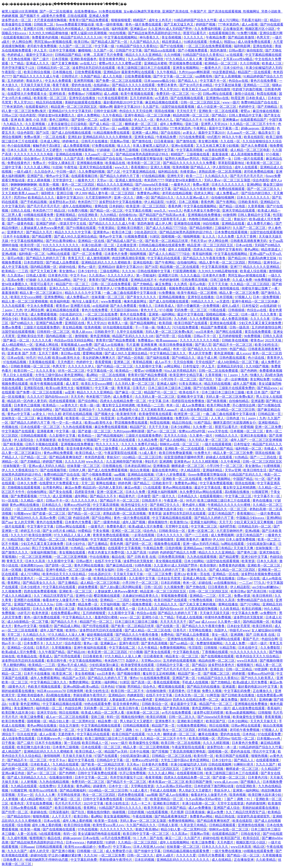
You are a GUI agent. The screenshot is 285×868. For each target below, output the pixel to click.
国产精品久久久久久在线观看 (134, 85)
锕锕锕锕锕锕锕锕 (24, 185)
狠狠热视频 (260, 756)
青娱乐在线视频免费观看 (39, 319)
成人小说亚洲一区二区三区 (217, 107)
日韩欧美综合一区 (172, 531)
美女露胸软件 (24, 708)
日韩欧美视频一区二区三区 (31, 366)
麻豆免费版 (164, 284)
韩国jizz (230, 42)
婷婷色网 (125, 483)
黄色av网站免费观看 (59, 453)
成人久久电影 (113, 76)
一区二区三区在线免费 (101, 314)
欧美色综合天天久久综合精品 (64, 574)
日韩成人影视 (36, 275)
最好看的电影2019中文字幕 (124, 102)
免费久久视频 (212, 691)
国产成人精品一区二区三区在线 (148, 630)
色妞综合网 (81, 518)
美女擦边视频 (208, 141)
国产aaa (7, 522)
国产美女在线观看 (158, 652)
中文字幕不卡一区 (213, 81)
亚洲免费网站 (54, 297)
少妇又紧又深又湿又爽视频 (254, 522)
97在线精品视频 (154, 176)
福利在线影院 (21, 609)
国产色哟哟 (249, 371)
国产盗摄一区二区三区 (95, 431)
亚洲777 (236, 267)
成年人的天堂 (40, 851)
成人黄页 (73, 384)
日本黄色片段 (58, 275)
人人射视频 (129, 449)
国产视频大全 (105, 414)
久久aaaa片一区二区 (242, 133)
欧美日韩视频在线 (68, 808)
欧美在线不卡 (190, 392)
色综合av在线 (239, 81)
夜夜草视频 (154, 777)
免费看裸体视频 (271, 371)
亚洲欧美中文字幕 (191, 397)
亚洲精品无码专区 (231, 366)
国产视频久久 (251, 782)
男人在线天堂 (138, 219)
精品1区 (60, 211)
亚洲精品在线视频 (69, 154)
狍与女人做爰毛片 (86, 301)
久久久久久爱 (186, 855)
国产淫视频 (160, 751)
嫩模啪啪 (85, 50)
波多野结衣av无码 (63, 202)
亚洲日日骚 (65, 193)
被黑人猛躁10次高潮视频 (89, 33)
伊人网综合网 (22, 42)
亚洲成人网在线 (47, 345)
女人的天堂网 (25, 522)
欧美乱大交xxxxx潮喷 (27, 297)
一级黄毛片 (96, 526)
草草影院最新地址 (232, 163)
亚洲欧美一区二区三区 (264, 565)
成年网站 (81, 496)
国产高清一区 (141, 682)
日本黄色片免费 (116, 254)
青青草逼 (124, 388)
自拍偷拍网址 (187, 262)
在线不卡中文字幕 (108, 561)
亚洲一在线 (153, 730)
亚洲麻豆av (138, 29)
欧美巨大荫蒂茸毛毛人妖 (168, 219)
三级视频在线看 (198, 154)
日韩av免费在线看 (24, 808)
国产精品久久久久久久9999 (208, 349)
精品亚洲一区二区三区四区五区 (74, 107)
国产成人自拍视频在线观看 (72, 133)
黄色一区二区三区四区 (78, 185)
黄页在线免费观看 (258, 332)
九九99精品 (109, 215)
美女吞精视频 (172, 37)
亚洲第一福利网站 (162, 314)
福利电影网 (120, 29)
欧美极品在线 (116, 163)
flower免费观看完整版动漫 (75, 24)
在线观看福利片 (37, 107)
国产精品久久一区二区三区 (228, 509)
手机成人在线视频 (190, 617)
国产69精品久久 (22, 323)
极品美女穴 (267, 133)
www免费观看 (112, 301)
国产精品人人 (188, 81)
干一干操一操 (145, 327)
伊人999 (81, 193)
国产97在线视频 (172, 46)
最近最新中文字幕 (184, 704)
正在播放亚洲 (233, 29)
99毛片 (31, 358)
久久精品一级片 (32, 500)
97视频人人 (243, 297)
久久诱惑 (181, 284)
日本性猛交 (250, 306)
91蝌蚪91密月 (111, 189)
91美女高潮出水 (191, 384)
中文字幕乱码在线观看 (164, 258)
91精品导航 (16, 539)
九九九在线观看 (14, 306)
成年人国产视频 (245, 384)
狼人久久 (124, 146)
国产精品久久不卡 (189, 120)
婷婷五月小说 (31, 531)
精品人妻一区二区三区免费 (239, 293)
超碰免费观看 (88, 587)
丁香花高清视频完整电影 (188, 751)
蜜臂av (246, 111)
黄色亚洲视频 (100, 336)
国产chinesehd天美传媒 (152, 185)
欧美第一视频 (49, 185)
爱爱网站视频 (93, 353)
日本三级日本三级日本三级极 (170, 388)
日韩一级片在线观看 (249, 159)
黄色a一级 (91, 643)
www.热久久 (95, 462)
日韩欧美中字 (59, 128)
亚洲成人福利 (167, 384)
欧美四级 (166, 323)
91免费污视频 (247, 33)
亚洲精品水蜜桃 (156, 63)
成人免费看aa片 (228, 193)
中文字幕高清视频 (190, 150)
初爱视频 (247, 427)
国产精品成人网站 (67, 626)
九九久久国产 (266, 764)
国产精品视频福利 (110, 436)
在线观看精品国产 (254, 120)
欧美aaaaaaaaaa (167, 340)
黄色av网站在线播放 (178, 487)
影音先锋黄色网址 (113, 59)
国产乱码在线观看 (15, 764)
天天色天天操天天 (264, 721)
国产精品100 (237, 258)
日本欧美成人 (256, 98)
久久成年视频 (18, 838)
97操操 (121, 687)
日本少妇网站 (181, 427)
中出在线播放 (100, 557)
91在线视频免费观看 (155, 678)
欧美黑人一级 (118, 323)
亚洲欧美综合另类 (31, 336)
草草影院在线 (71, 89)
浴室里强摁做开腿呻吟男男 (184, 457)
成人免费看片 (123, 397)
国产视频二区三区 (217, 674)
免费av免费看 (12, 327)
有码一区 (14, 89)
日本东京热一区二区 (29, 479)
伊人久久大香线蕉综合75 (20, 470)
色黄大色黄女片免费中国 (202, 211)
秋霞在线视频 (267, 94)
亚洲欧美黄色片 (188, 539)
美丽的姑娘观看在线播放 (83, 102)
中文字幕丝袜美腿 (228, 85)
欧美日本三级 (122, 232)
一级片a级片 (23, 172)
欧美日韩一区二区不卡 (128, 691)
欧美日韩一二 (24, 371)
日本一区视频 (12, 570)
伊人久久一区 (144, 120)
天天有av (133, 764)
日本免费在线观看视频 (231, 232)
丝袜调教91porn (32, 565)
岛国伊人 (221, 630)
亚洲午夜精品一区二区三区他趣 (148, 115)
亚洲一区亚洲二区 (110, 492)
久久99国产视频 (258, 366)
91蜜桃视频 (272, 466)
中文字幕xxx (122, 847)
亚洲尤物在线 (270, 552)
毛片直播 (133, 345)
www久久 (122, 167)
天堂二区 (88, 483)
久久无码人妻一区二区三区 (135, 384)
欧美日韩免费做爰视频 (176, 345)
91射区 (172, 202)
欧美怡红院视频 (70, 440)
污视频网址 (94, 94)
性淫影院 (195, 648)
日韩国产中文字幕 (129, 50)
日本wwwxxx (75, 842)
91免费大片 (213, 120)
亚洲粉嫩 (265, 700)
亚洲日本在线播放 (137, 319)
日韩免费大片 (13, 860)
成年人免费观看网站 (46, 678)
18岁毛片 (24, 613)
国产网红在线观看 (229, 332)
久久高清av (16, 275)
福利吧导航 (228, 526)
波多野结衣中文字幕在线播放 (121, 202)
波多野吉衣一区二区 (17, 20)
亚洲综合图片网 (271, 33)
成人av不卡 (163, 362)
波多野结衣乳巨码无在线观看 (94, 68)
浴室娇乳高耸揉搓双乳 (254, 816)
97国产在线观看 (106, 756)
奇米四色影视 (95, 457)
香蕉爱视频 (104, 362)
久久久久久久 (194, 37)
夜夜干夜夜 (61, 85)
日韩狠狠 (211, 648)
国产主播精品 (98, 544)
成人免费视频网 (223, 535)
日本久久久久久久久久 (228, 185)
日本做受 (144, 496)
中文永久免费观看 (59, 81)
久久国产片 (193, 838)
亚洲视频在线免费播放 (205, 215)
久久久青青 (269, 314)
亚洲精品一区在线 (92, 241)
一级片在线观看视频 (217, 444)
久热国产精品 (91, 76)
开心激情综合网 (244, 405)
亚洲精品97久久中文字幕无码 (70, 111)
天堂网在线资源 (143, 786)
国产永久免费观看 (255, 146)
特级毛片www (240, 630)
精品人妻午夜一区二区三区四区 (112, 193)
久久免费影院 (271, 648)
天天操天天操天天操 (36, 85)
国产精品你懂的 (201, 228)
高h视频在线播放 (237, 492)
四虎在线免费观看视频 (41, 591)
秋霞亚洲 (238, 98)
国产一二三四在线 (264, 457)
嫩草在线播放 (208, 734)
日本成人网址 (51, 141)
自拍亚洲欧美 (88, 215)
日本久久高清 (18, 150)
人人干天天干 (62, 816)
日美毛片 (139, 388)
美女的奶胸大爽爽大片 (99, 358)
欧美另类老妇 (154, 808)
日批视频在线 (122, 120)
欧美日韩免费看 (14, 721)
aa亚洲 (105, 120)
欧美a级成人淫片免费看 (100, 249)
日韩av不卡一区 (205, 336)
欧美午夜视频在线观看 (138, 94)
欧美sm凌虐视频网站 (241, 713)
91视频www (22, 513)
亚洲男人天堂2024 (214, 124)
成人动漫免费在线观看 (254, 42)
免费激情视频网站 (210, 643)
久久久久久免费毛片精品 (140, 444)
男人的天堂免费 (200, 353)
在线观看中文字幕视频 (125, 548)
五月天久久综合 (176, 436)
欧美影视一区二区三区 (51, 98)
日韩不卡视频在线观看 (42, 444)
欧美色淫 (18, 803)
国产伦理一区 (166, 336)
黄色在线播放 (263, 500)
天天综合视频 (184, 362)
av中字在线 (34, 379)
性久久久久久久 (108, 444)
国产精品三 (142, 483)
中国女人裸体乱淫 (84, 128)
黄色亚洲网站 (31, 704)
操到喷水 (48, 193)
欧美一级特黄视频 (110, 24)
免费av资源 (242, 596)
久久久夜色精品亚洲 (32, 128)
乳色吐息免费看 (53, 449)
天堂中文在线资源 (118, 769)
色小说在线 (257, 358)
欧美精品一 (124, 371)
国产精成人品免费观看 (63, 262)
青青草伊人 (105, 288)
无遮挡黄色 (177, 691)
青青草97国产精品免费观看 (89, 20)
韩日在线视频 (69, 713)
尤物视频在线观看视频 (24, 487)
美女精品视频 (208, 288)
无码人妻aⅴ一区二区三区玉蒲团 (227, 180)
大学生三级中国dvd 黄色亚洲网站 (60, 375)
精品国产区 (138, 427)
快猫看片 (46, 626)
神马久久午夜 (232, 137)
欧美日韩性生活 (255, 470)
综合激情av (32, 159)
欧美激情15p (179, 522)
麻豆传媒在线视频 (266, 111)
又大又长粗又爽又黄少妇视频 (218, 146)
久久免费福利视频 (208, 29)
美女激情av (68, 271)
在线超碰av (102, 85)
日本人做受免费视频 (241, 539)
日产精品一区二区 (34, 457)
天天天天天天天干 (174, 622)
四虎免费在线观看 (131, 795)
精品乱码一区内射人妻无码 (27, 401)
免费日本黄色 (167, 85)
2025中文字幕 (94, 803)
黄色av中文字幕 (19, 414)
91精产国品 (203, 423)
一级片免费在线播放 (227, 851)
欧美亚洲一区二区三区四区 (146, 206)
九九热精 (181, 319)
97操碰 (31, 280)
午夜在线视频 (143, 816)
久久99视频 (173, 55)
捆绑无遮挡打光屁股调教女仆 (235, 423)
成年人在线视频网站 (78, 206)
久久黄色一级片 (201, 436)
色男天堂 (264, 37)
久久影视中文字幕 (149, 366)
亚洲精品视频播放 (172, 297)
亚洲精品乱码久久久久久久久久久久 (183, 860)
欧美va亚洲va (12, 349)
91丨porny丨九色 (236, 375)
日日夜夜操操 (164, 141)
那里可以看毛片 (195, 33)
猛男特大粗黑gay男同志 (183, 159)
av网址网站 (173, 366)
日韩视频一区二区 (91, 851)
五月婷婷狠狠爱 (231, 336)
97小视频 (273, 154)
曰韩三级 (65, 518)
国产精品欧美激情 (241, 37)
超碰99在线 (68, 267)
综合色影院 (28, 115)
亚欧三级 (192, 124)
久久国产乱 (151, 107)
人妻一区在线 (27, 834)
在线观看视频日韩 (222, 33)
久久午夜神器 (231, 462)
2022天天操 (273, 340)
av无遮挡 (162, 98)
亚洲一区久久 (124, 198)
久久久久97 (35, 397)
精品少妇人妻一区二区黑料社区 (73, 721)
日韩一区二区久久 (130, 570)
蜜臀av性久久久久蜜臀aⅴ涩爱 (121, 63)
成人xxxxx (243, 353)
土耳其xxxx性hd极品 (238, 59)
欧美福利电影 (60, 301)
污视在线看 (218, 310)
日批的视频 (173, 548)
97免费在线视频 (104, 146)
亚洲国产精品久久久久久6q (34, 604)
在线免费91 (47, 786)
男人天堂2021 (170, 89)
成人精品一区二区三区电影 (250, 150)
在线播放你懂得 (61, 777)
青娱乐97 (241, 219)
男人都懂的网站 (15, 665)
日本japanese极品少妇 (160, 81)
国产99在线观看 (272, 24)
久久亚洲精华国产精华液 (125, 462)
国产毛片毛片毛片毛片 (247, 176)
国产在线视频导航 (54, 470)
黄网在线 (101, 206)
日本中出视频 (140, 751)
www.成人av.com (227, 782)
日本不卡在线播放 (17, 236)
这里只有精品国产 (222, 513)
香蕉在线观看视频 (167, 682)
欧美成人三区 (272, 63)
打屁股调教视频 (185, 271)
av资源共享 (200, 669)
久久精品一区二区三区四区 (250, 284)
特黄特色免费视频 (218, 617)
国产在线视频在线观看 (187, 98)
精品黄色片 (127, 496)
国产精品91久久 (163, 198)
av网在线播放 (96, 548)
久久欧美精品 (230, 609)
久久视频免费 (174, 587)
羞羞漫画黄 (220, 154)
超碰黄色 (100, 786)
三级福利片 (223, 228)
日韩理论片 (70, 76)
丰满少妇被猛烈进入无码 (264, 68)
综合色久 (150, 531)
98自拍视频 (118, 33)
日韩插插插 (237, 310)
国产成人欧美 (69, 319)
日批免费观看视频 (88, 72)
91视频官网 (260, 492)
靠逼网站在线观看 (227, 639)
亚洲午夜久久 (197, 570)
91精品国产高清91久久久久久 (121, 808)
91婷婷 (153, 552)
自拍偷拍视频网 (223, 198)
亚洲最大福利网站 (204, 522)
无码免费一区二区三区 (191, 310)
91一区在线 (10, 500)
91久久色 (154, 734)
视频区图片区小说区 (260, 29)
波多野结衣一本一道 (222, 747)
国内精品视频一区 (44, 267)
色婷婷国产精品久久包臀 (178, 552)
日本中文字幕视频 (63, 50)
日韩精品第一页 (270, 414)
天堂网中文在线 (177, 526)
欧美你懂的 (208, 565)
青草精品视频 (143, 362)
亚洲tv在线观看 (183, 146)
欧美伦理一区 (31, 245)
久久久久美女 (46, 371)
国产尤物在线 (196, 587)
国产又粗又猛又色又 (179, 24)
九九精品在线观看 (43, 700)
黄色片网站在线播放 (89, 565)
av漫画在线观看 (217, 150)
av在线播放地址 (226, 583)
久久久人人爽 (45, 795)
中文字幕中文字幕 (41, 526)
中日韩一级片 (67, 172)
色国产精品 (238, 349)
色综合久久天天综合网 (136, 111)
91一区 (196, 94)
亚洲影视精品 (66, 215)
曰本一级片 (250, 314)
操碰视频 (119, 812)
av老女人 (190, 133)
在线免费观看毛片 (59, 189)
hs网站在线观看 (59, 254)
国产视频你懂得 (271, 661)
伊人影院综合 (223, 167)
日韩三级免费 (220, 280)
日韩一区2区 (153, 587)
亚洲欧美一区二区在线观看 (219, 111)
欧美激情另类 (127, 414)
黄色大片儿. (165, 120)
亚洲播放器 (161, 466)
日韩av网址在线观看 (218, 94)
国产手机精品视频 (34, 202)
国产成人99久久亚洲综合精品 (76, 236)
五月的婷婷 (16, 81)
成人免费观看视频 (77, 146)
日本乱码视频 (12, 159)
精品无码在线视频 (49, 102)
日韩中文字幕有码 (229, 249)
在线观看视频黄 (268, 760)
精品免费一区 (88, 604)
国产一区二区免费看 (88, 254)
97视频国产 (92, 440)
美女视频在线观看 (73, 552)
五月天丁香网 (247, 236)
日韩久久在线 (21, 211)
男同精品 (255, 262)
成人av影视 (250, 24)
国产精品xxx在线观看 (160, 50)
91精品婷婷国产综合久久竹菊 (196, 20)
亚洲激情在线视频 (187, 223)
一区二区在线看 (54, 137)
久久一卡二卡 (141, 803)
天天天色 (78, 397)
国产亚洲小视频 (64, 851)
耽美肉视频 (181, 167)
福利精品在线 (168, 172)
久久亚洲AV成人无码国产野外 (170, 29)
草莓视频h (9, 557)
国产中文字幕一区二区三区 (173, 76)
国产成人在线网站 (173, 440)
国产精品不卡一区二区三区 (233, 345)
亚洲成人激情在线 (129, 180)
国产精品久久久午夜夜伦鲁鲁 (195, 189)
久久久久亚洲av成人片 (193, 198)
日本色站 (108, 687)
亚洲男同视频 (84, 81)
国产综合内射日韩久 (257, 193)
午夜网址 (200, 128)
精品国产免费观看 (214, 327)
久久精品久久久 (217, 176)
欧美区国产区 (216, 721)
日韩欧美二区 (44, 24)
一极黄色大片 (212, 68)
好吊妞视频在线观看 (118, 327)
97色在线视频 (88, 829)
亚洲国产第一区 (184, 678)
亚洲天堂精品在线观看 (96, 167)
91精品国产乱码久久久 (81, 219)
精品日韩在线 (182, 423)
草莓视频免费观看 (174, 596)
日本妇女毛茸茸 (169, 578)
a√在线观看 (235, 55)
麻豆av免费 (73, 487)
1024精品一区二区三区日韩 (92, 379)
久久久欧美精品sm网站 (55, 280)
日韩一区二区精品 (239, 669)
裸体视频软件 (158, 522)
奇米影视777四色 (99, 397)
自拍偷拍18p (128, 215)
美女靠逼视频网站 (117, 816)
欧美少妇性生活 (267, 345)
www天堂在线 (218, 431)
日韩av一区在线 (249, 578)
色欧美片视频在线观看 (45, 687)
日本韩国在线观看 (113, 219)
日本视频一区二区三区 (247, 431)
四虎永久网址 (204, 193)
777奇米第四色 (229, 24)
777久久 (45, 496)
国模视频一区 (172, 236)
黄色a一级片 (87, 267)
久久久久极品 (191, 275)
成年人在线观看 (246, 167)
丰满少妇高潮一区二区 (98, 245)
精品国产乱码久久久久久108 (82, 37)
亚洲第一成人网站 (146, 133)
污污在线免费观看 (192, 137)
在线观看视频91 (212, 496)
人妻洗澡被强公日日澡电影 (68, 124)
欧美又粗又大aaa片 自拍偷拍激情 (206, 89)
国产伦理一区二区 (15, 812)
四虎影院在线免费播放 (188, 401)
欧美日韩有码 (263, 596)
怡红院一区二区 (243, 738)
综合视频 (185, 336)
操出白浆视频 (140, 470)
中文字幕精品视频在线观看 (172, 518)
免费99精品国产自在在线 (259, 102)
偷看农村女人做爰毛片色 (61, 600)
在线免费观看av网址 (66, 613)
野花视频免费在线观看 (186, 63)
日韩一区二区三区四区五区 (201, 102)
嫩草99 (206, 539)
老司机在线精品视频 (177, 193)
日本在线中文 (248, 648)
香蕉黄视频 (273, 717)
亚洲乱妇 (74, 137)
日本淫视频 (60, 59)
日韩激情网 (75, 691)
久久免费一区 (203, 427)
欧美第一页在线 (199, 574)
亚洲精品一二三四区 (115, 600)
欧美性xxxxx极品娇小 (81, 847)
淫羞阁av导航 (120, 141)
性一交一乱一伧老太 (68, 423)
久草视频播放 (62, 648)
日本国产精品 (177, 808)
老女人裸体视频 (39, 180)
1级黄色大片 (17, 687)
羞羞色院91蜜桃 (106, 617)
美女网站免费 (260, 379)
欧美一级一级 (90, 405)
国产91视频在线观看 (81, 228)
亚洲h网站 (254, 185)
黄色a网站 (252, 249)
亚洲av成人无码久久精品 (47, 466)
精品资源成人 (172, 42)
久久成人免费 (243, 280)
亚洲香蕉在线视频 (21, 219)
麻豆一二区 (174, 838)
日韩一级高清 (240, 327)
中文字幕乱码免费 (238, 691)
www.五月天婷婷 (87, 189)
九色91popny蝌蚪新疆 (195, 72)
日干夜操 (194, 691)
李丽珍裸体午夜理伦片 (90, 695)
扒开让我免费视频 (133, 773)
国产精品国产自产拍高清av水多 (163, 215)
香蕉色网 (208, 202)
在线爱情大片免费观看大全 (27, 94)
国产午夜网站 (226, 202)
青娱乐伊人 (35, 81)
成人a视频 (111, 94)
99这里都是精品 (224, 72)
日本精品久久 (188, 496)
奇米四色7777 (154, 180)
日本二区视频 (189, 202)
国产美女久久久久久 (142, 297)
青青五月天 (77, 258)
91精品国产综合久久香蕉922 (138, 46)
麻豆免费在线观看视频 (111, 427)
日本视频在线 (63, 72)
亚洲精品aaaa (193, 548)
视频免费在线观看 (182, 288)
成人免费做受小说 (126, 410)
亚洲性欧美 (58, 94)
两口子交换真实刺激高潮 (50, 548)
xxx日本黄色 (13, 29)
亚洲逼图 (258, 401)
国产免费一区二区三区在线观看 (119, 81)
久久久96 (129, 271)
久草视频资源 (46, 440)
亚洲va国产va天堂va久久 (96, 349)
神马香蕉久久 (150, 37)
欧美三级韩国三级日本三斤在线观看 (144, 68)
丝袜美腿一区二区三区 (108, 297)
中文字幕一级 (105, 46)
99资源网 (261, 669)
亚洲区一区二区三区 (127, 531)
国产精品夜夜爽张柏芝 (66, 457)
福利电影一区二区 (32, 254)
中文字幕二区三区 (239, 496)
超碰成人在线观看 (219, 457)
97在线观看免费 (270, 734)
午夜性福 (71, 167)
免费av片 (39, 163)
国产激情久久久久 (15, 552)
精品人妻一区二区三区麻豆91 (41, 293)
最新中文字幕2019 (40, 55)
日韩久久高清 (273, 336)
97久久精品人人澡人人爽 (184, 59)
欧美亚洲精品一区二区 (167, 799)
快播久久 (146, 306)
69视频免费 (154, 371)
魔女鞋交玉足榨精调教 (119, 405)
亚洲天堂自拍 (47, 713)
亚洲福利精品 (213, 470)
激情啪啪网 (52, 756)
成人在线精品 (222, 860)
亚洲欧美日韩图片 (131, 228)
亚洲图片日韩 (34, 29)
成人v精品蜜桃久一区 (18, 345)
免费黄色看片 (117, 526)
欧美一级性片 (133, 189)
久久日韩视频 (250, 63)
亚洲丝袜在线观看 (223, 323)
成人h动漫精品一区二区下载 (238, 362)
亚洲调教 (166, 462)
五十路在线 (90, 600)
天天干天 (226, 522)
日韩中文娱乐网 (106, 111)
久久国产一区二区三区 (76, 46)
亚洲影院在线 (34, 388)
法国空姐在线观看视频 (178, 107)
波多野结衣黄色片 (21, 578)
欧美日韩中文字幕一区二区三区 (146, 834)
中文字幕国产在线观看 (59, 349)
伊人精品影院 (154, 202)
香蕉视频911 (140, 167)
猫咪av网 (106, 107)
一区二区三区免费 (159, 574)
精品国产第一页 (190, 674)
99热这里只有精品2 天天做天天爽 (229, 548)
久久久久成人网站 (37, 167)
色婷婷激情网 (170, 280)
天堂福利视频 (52, 159)
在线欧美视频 (214, 769)
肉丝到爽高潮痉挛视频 (129, 258)
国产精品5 (219, 115)
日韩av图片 (237, 50)
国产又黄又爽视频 (65, 63)
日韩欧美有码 (248, 202)
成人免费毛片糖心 (260, 223)
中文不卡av (79, 275)
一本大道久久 (195, 509)
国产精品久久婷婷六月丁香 (120, 176)
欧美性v (72, 630)
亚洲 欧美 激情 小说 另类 (29, 120)
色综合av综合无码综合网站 (74, 340)
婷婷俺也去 (71, 141)
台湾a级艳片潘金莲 (131, 418)
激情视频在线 (230, 288)
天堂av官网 (233, 470)
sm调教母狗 (204, 76)
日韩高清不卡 (152, 500)
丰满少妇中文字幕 (158, 189)
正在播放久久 (263, 691)
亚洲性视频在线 (135, 639)
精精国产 (140, 20)
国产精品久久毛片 (40, 232)
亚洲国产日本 (141, 128)
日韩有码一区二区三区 (54, 332)
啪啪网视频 (192, 236)
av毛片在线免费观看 (177, 713)
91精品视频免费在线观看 (112, 133)
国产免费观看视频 (24, 496)
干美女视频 (101, 531)
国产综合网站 (88, 401)
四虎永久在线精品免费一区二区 (124, 401)
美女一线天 (220, 635)
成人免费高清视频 (235, 319)
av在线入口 (89, 63)
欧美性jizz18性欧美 (44, 790)
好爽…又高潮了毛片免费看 (104, 55)
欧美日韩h (161, 128)
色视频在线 (10, 427)
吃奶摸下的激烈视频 (248, 89)
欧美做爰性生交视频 (17, 24)
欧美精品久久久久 (41, 198)
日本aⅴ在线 (244, 245)
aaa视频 (124, 128)
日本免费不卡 (34, 643)
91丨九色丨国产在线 (148, 838)
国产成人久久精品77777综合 (167, 228)
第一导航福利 (146, 275)
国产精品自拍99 (19, 816)
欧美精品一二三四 (15, 271)
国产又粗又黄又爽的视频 (198, 604)
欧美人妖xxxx (82, 332)
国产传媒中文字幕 (148, 851)
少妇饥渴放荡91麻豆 (261, 544)
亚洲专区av (272, 262)
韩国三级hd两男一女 (217, 159)
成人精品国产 (12, 751)
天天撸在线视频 (19, 59)
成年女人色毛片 (160, 20)
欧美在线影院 (254, 137)
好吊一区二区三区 (72, 371)
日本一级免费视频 (266, 297)
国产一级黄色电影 (21, 223)
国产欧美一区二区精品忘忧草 (167, 241)
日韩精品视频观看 (34, 436)
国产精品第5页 (66, 410)
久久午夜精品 (167, 72)
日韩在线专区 (251, 834)
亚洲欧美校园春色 (84, 59)
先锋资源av (189, 172)
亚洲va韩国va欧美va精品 (153, 349)
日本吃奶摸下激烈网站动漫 (214, 786)
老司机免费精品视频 (259, 172)
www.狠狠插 (32, 349)
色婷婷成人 (16, 55)
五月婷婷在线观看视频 (180, 661)
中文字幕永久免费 (245, 613)
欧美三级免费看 (107, 449)
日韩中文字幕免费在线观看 (98, 773)
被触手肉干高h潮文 (47, 146)
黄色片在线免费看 (264, 81)
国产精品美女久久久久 (40, 583)
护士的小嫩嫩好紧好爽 (65, 855)
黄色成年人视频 (194, 505)
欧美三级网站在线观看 (100, 89)
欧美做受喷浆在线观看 (156, 414)
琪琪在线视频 (165, 111)
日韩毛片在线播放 (95, 141)
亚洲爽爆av (230, 120)
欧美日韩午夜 (57, 661)
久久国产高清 (74, 159)
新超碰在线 (39, 812)
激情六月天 (249, 700)
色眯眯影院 (136, 695)
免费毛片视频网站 (218, 479)
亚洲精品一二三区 (257, 85)
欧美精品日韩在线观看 (110, 578)
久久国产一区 (104, 50)
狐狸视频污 (85, 388)
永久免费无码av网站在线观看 (201, 492)
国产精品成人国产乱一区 (110, 42)
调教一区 (143, 198)
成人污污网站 (229, 20)
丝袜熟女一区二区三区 (19, 418)
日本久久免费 (27, 483)
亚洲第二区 (122, 362)
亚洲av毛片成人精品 (72, 665)
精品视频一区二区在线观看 (180, 267)
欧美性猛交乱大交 (135, 505)
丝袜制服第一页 (15, 466)
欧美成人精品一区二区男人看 (103, 713)
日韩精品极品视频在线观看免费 (162, 245)
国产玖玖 (206, 379)
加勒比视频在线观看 (32, 288)
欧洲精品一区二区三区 (221, 63)
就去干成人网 (207, 358)
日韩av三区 (10, 115)
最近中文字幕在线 (191, 314)
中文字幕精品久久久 (78, 617)
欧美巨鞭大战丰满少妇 (167, 509)
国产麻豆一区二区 (17, 340)
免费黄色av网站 (149, 193)
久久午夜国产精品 (52, 652)
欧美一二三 (195, 176)
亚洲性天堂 (176, 176)
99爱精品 (85, 531)
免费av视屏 (32, 137)
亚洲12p (180, 574)
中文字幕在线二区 (122, 648)
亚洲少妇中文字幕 (255, 557)
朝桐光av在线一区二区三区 (180, 444)
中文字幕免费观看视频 (217, 483)
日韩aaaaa (27, 847)
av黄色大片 (70, 405)
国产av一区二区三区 (162, 431)
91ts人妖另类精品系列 (181, 371)
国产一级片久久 (164, 496)
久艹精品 (18, 63)
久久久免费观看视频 (205, 319)
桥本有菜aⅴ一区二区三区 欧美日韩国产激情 (181, 782)
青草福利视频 (203, 254)
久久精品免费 (148, 440)
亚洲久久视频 (161, 167)
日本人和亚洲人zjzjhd (149, 847)
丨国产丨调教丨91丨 (128, 730)
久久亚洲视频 (35, 124)
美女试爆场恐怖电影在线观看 (100, 834)
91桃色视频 (143, 565)
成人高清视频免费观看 (247, 154)
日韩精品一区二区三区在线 (172, 756)
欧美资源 (248, 561)
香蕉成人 (46, 656)
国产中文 (80, 280)
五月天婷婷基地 (142, 98)
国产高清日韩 (162, 319)
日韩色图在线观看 (233, 358)
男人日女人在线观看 (18, 375)
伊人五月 (41, 50)
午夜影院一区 (12, 72)
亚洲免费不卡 (165, 721)
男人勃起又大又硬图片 (46, 150)
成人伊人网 (164, 223)
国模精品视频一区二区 (223, 314)
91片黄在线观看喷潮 (113, 98)
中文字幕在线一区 (100, 371)
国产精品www (268, 388)
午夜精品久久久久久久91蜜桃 (229, 505)
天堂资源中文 (63, 180)
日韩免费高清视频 (195, 280)
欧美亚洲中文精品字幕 (186, 375)
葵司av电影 (16, 258)
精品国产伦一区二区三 (73, 284)
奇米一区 (179, 349)
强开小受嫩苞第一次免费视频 (198, 306)
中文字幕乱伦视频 (139, 211)
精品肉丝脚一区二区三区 (191, 115)
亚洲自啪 (268, 128)
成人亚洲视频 (63, 496)
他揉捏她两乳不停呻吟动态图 (58, 639)
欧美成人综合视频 (254, 271)
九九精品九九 (13, 124)
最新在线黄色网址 (165, 470)
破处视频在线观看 (100, 635)
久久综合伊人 (45, 172)
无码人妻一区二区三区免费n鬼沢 (170, 332)
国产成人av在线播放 (109, 345)
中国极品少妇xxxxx (251, 518)
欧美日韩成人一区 (89, 453)
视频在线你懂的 (133, 717)
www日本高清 (248, 661)
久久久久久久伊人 (121, 275)
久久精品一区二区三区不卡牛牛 (253, 124)
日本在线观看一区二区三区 (41, 427)
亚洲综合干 (87, 410)
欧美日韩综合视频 (37, 72)
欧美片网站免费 (219, 405)
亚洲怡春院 (125, 349)
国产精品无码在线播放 (204, 687)
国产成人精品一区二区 (106, 124)
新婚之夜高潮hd (147, 829)
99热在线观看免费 (98, 704)
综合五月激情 (69, 725)
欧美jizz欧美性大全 (67, 358)
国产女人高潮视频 (228, 76)
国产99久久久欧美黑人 (258, 678)
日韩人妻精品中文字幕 (246, 115)
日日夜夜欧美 (218, 587)
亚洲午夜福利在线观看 (91, 648)
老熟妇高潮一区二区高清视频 (220, 172)
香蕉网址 (14, 583)
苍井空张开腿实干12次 (19, 68)
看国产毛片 (251, 639)
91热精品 (242, 457)
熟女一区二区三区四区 (179, 730)
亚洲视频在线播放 (90, 163)
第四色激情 (219, 50)
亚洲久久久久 (59, 288)
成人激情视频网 (99, 258)
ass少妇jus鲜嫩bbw (266, 587)
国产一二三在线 (197, 535)
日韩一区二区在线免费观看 (111, 284)
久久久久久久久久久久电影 (34, 154)
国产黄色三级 (247, 552)
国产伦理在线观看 (96, 626)
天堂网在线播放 (200, 630)
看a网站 (92, 375)
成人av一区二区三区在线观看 (68, 717)
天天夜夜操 (66, 786)
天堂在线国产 (206, 362)
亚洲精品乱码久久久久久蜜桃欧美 (108, 137)
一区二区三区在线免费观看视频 (209, 46)
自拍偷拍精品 (239, 401)
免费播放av (76, 94)
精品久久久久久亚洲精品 (144, 55)
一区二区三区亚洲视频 (266, 440)
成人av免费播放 (194, 405)
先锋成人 (216, 42)
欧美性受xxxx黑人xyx (109, 825)
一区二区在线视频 (113, 375)
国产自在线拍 (171, 133)
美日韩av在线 (71, 353)
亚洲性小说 (84, 596)
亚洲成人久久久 (38, 63)
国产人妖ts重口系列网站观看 (121, 587)
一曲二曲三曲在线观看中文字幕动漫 (130, 293)
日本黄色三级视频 (126, 150)
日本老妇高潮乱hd (138, 466)
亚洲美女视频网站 (186, 68)
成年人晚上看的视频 (78, 821)
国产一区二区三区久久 (264, 189)
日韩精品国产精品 (68, 55)
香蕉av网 (122, 669)
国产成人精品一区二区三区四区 (233, 570)
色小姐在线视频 (19, 146)
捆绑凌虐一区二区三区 (141, 124)
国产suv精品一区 (182, 643)
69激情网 (230, 215)
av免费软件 (269, 613)
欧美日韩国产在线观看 (191, 323)
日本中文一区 (119, 786)
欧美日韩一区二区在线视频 (181, 743)
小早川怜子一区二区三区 (179, 379)
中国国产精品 (243, 479)
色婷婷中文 (247, 107)
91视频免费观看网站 (80, 150)
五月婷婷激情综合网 (267, 327)
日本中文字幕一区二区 (92, 777)
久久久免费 (226, 236)
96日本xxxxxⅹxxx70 (51, 691)
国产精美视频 (217, 401)
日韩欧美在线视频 (235, 340)
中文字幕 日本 (159, 401)
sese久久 (160, 211)
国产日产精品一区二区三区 (46, 539)
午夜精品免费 (216, 37)
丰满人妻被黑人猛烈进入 (151, 146)
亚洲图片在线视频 (27, 600)
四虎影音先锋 (85, 492)
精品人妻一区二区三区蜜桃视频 (25, 301)
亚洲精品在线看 (233, 223)
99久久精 (44, 358)
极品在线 (119, 557)
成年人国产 (239, 440)
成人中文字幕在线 (15, 267)
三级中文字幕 (12, 167)
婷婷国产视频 (206, 24)
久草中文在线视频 (130, 332)
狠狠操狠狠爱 (121, 20)
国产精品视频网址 (144, 323)
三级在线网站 (110, 271)
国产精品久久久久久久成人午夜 (37, 76)
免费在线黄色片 (19, 163)
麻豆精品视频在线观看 (162, 102)
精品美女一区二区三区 (182, 656)
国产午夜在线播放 (222, 578)
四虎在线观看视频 (63, 401)
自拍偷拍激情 (157, 691)
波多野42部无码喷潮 (209, 713)
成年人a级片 (231, 306)
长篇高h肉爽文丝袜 (263, 258)
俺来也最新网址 (135, 301)
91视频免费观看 (136, 236)
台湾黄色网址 (53, 487)
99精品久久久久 (203, 301)
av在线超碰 (101, 306)
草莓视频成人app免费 (77, 345)
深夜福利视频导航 (44, 552)
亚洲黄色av (102, 232)
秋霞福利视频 (78, 539)
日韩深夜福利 (59, 812)
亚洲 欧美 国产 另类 (22, 353)
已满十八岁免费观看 (171, 474)
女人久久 (209, 236)
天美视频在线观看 (42, 362)
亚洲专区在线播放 (82, 98)
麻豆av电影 (133, 487)
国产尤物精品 (268, 107)
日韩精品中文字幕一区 (173, 665)
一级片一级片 (258, 643)
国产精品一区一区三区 (107, 211)
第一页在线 (72, 743)
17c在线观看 (152, 487)
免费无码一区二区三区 (173, 94)
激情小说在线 (245, 94)
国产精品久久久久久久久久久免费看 (190, 163)
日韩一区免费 (66, 604)
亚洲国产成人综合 (227, 808)
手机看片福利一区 (255, 20)
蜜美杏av (62, 306)
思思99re (20, 198)
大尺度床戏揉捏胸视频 (51, 20)
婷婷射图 (239, 674)
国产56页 (43, 133)
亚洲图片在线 (81, 306)
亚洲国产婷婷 (46, 223)
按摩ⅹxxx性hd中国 (192, 431)
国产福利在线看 (158, 358)
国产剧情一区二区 (85, 120)
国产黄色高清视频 (155, 643)
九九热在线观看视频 (78, 427)
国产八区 (114, 172)
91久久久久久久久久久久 (61, 245)
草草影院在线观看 (153, 288)
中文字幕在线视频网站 (121, 37)
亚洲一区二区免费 (269, 427)
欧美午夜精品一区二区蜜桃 (198, 293)
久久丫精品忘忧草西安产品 (54, 596)
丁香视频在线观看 (215, 652)
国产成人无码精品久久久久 (27, 777)
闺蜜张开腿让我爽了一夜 (260, 288)
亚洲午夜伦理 (129, 643)
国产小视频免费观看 (193, 50)
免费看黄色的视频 (45, 37)
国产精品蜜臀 (42, 236)
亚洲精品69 (112, 72)
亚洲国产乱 (36, 176)
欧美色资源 (40, 613)
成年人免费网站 (89, 115)
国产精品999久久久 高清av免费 (34, 518)
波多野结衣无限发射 (139, 561)
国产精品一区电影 (233, 206)
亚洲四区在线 (75, 323)
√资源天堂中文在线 (73, 223)
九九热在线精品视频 (54, 782)
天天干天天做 (218, 284)
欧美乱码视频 (252, 609)
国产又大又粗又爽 (44, 271)
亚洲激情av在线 (98, 29)
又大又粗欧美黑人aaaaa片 (21, 193)
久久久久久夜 (260, 319)
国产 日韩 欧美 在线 (142, 557)
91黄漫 (14, 704)
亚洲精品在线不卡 (144, 280)
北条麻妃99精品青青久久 (141, 596)
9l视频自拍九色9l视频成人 (65, 29)
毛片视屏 (177, 812)
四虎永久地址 (204, 249)
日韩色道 (233, 418)
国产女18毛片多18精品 (196, 85)
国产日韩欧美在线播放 (238, 695)
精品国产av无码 (74, 678)
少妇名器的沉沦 (146, 232)
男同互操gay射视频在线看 (54, 42)
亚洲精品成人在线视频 (132, 509)
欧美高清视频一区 (202, 738)
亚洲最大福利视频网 (163, 492)
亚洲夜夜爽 (149, 345)
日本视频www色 (49, 738)
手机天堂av (198, 241)
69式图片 (214, 137)
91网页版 (213, 695)
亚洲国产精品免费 (49, 323)
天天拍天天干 (187, 111)
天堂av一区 (108, 128)
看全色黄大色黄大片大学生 (138, 89)
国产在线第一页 (168, 626)
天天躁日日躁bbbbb (125, 310)
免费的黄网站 (79, 682)
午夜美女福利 (105, 570)
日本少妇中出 (234, 68)
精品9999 (46, 669)
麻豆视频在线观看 (51, 418)
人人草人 (218, 418)
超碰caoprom (250, 128)
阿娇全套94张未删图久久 (57, 115)
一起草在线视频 (143, 535)
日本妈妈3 (117, 206)
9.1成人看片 (148, 453)
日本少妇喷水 (31, 587)
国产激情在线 (142, 141)
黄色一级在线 (82, 479)
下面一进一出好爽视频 (232, 379)
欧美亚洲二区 (63, 674)
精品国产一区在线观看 (255, 72)
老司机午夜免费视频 (42, 46)
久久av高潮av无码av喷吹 (146, 59)
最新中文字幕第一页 (224, 128)
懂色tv (134, 678)
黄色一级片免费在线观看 (144, 24)
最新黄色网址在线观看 (138, 72)
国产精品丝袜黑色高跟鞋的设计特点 (155, 33)
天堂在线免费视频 (40, 803)
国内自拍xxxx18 (57, 397)
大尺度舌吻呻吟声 (99, 198)
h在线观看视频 (158, 812)
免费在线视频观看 (232, 189)
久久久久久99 (75, 462)
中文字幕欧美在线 (186, 652)
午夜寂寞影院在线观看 (121, 453)
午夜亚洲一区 (174, 500)
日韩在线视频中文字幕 (158, 150)
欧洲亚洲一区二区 (188, 414)
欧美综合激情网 (40, 535)
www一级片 (231, 102)
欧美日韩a (82, 42)
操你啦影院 (255, 50)
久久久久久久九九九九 (117, 829)
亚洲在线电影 (263, 46)
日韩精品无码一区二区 (54, 68)
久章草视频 (256, 206)
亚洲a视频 (9, 254)
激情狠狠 (82, 336)
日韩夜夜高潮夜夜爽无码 (249, 241)
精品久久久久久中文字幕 (73, 232)
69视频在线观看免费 (39, 215)
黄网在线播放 (106, 483)
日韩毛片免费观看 (212, 855)
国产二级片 (41, 59)
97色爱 (76, 509)
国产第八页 (203, 345)
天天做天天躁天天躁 (215, 613)
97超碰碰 (104, 150)
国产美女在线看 (61, 492)
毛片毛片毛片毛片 (68, 803)
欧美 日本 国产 (258, 392)
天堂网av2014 (151, 661)
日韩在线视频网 (220, 764)
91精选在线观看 (196, 42)
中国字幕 (276, 120)
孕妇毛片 (151, 462)
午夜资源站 (107, 228)
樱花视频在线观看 (107, 596)
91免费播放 (167, 293)
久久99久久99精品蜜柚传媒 (49, 33)
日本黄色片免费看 (79, 522)
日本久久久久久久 (170, 535)
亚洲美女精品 (145, 137)
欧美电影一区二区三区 (144, 163)
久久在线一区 (231, 141)
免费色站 (168, 635)
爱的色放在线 (82, 85)
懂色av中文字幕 (58, 176)
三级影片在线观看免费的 (42, 327)
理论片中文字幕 (264, 751)
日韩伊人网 (78, 470)
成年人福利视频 (151, 449)
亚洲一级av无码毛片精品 (201, 544)
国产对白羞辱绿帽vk (61, 241)
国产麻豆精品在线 (120, 565)
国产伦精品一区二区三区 (115, 366)
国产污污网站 (251, 604)
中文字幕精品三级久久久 (168, 353)
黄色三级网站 (59, 120)
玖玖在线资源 (59, 509)
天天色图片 (66, 362)
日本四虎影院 (34, 262)
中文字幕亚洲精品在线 (139, 172)
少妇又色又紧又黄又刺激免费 (260, 323)
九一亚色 (55, 219)
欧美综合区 (252, 838)
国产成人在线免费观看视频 (108, 470)
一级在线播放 (73, 738)
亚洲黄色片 (16, 232)
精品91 (275, 20)
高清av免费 (16, 280)
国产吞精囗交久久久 (165, 505)
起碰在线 (205, 583)
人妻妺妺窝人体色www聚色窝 (43, 228)
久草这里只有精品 (194, 825)
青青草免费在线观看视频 (111, 535)
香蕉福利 (274, 708)
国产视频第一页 (58, 479)
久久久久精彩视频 (205, 462)
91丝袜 (57, 167)
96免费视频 (263, 280)
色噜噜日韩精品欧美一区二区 (210, 219)
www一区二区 (130, 617)
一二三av (246, 583)
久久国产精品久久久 (145, 42)
